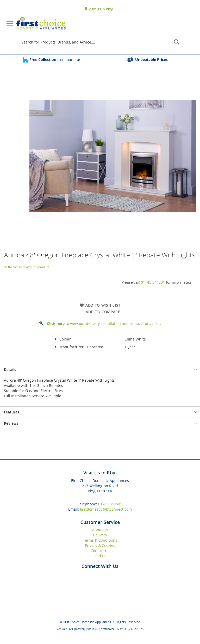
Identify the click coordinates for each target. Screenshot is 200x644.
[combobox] (100, 42)
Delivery (100, 535)
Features (12, 412)
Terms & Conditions (100, 540)
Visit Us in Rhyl (101, 9)
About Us (100, 530)
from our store (56, 60)
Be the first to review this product (26, 267)
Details (10, 370)
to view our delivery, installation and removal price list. (104, 323)
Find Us (100, 556)
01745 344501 (153, 282)
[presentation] (100, 370)
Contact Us (100, 551)
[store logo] (41, 23)
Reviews (11, 423)
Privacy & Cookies (100, 545)
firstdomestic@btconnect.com (106, 509)
